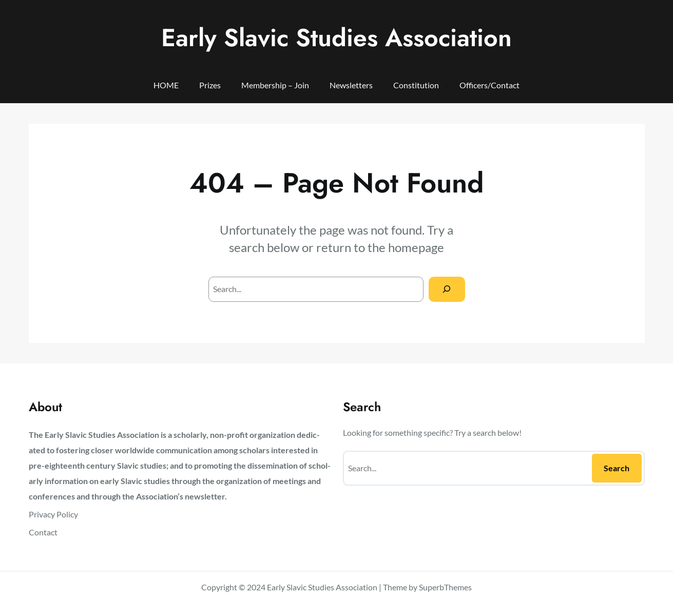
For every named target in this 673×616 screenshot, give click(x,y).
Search (617, 468)
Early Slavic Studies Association (336, 38)
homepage (416, 247)
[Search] (447, 289)
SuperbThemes (445, 587)
